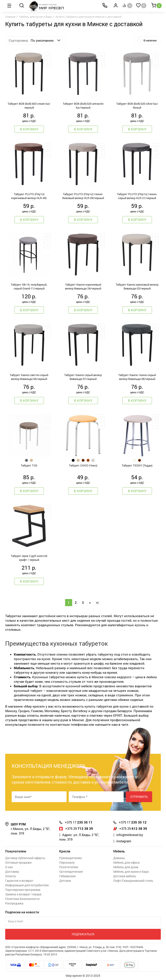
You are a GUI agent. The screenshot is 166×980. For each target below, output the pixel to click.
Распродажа (14, 903)
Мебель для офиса (126, 862)
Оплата (10, 876)
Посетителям (69, 867)
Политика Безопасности (22, 899)
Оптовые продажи (18, 862)
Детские (65, 881)
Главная (10, 17)
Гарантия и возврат (19, 881)
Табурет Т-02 (29, 465)
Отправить (139, 797)
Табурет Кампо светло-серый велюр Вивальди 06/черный (29, 377)
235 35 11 (79, 822)
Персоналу (67, 862)
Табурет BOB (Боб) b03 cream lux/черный (29, 106)
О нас (9, 867)
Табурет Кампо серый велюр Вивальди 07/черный (83, 377)
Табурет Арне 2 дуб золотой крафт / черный (29, 558)
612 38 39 (133, 828)
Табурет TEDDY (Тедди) (137, 465)
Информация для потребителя (27, 885)
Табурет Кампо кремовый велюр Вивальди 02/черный (137, 286)
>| (97, 602)
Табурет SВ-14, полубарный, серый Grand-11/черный (29, 286)
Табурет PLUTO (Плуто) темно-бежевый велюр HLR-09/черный (83, 196)
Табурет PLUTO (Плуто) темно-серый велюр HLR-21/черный (137, 196)
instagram (124, 841)
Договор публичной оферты (25, 858)
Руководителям (70, 858)
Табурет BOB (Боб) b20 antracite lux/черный (83, 106)
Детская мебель (125, 876)
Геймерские (67, 876)
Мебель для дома (126, 867)
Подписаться (83, 934)
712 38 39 (79, 828)
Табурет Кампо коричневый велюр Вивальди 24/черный (83, 286)
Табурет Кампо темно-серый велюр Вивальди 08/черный (137, 377)
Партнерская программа (23, 890)
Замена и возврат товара (23, 894)
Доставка (12, 872)
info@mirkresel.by (130, 835)
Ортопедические (71, 872)
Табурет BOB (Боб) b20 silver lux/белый (137, 106)
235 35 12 (133, 822)
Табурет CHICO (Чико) (83, 465)
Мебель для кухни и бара (35, 17)
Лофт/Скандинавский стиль (133, 881)
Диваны (119, 858)
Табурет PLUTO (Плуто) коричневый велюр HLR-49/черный (29, 197)
